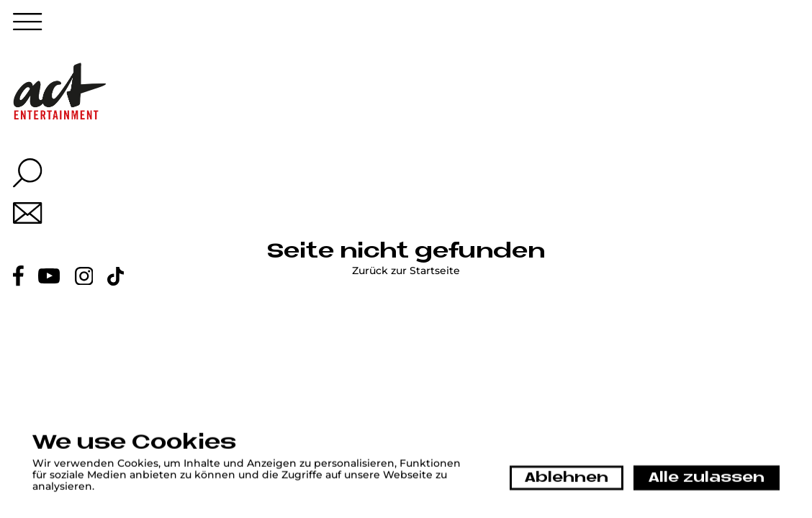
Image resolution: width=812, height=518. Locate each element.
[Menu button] (28, 25)
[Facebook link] (18, 276)
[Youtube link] (49, 276)
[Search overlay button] (28, 173)
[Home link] (60, 91)
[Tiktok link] (116, 276)
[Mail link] (28, 213)
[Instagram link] (84, 276)
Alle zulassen (707, 478)
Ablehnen (567, 478)
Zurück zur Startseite (406, 271)
